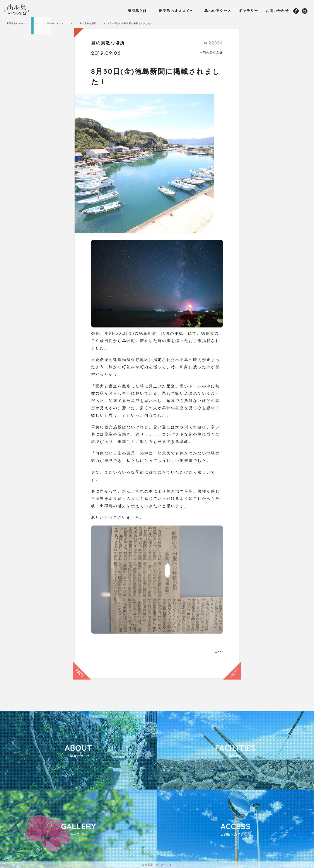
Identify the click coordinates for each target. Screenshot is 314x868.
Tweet (218, 652)
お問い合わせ (277, 11)
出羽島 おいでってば (158, 865)
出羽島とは (137, 11)
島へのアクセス (218, 11)
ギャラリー (248, 11)
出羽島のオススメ (174, 11)
